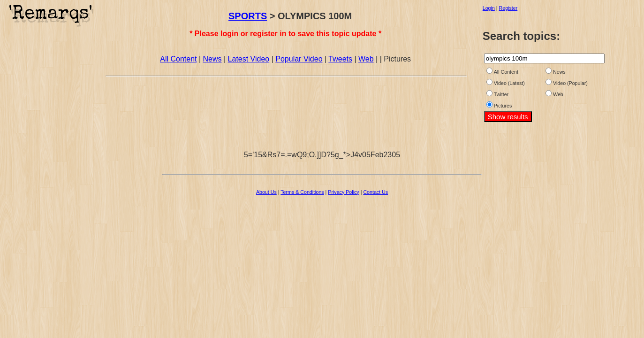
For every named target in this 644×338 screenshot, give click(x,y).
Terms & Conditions (302, 192)
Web (366, 59)
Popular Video (299, 59)
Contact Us (375, 192)
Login (489, 8)
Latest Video (249, 59)
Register (508, 8)
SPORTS (248, 16)
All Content (178, 59)
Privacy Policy (343, 192)
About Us (266, 192)
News (212, 59)
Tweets (340, 59)
